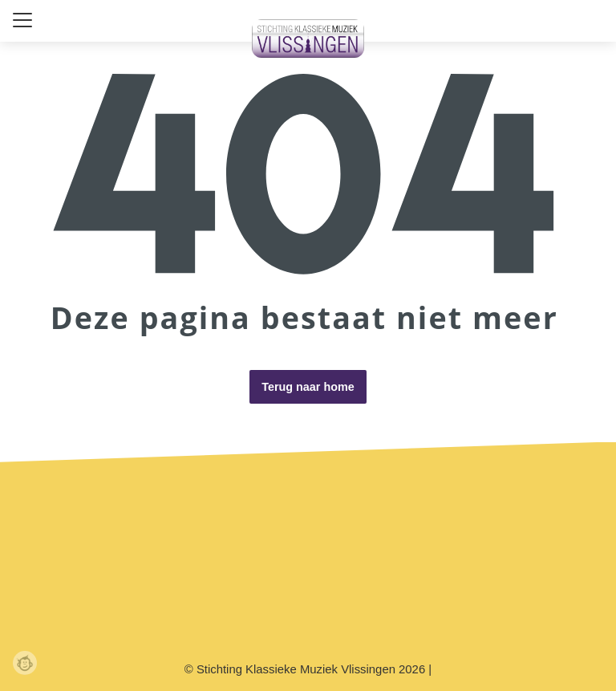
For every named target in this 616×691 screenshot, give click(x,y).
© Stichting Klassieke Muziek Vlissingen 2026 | (308, 669)
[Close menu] (22, 20)
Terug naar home (308, 387)
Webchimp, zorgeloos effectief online (25, 663)
